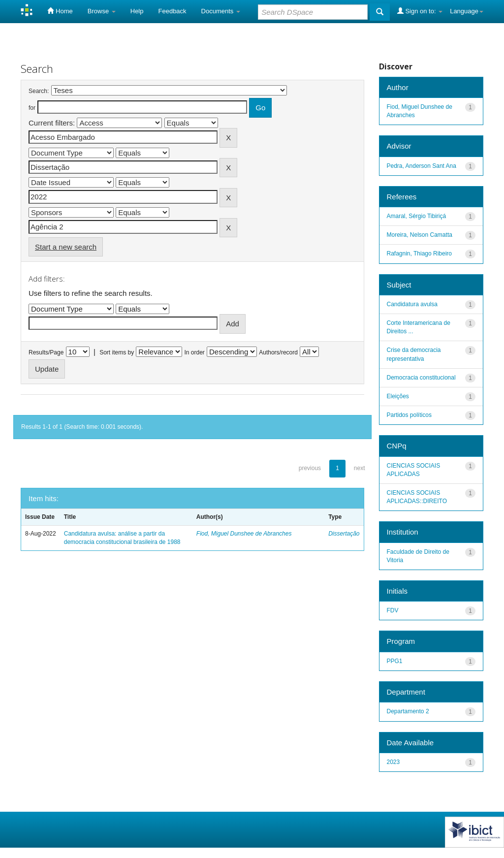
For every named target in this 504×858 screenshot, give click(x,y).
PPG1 (395, 661)
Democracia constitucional (421, 378)
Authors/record (278, 352)
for (32, 108)
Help (137, 11)
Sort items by (117, 352)
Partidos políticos (409, 415)
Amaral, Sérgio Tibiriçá (417, 216)
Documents (221, 11)
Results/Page (46, 352)
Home (60, 11)
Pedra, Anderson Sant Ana (422, 166)
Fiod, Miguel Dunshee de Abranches (244, 534)
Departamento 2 (408, 711)
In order (195, 352)
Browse (102, 11)
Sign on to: (420, 11)
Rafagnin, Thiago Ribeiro (420, 254)
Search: (39, 91)
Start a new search (66, 247)
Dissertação (344, 534)
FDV (393, 610)
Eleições (398, 396)
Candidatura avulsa (412, 304)
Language (467, 11)
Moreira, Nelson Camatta (420, 235)
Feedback (173, 11)
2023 (394, 762)
